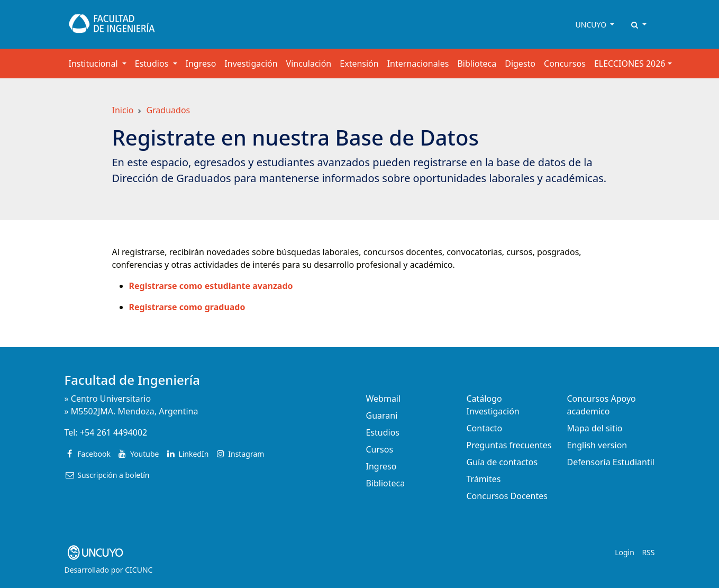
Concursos (565, 64)
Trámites (484, 479)
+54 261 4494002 (113, 432)
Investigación (251, 64)
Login (625, 552)
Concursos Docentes (507, 496)
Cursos (380, 449)
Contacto (485, 428)
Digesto (520, 64)
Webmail (384, 399)
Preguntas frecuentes (509, 445)
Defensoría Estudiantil (611, 462)
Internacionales (418, 64)
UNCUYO (592, 25)
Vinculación (309, 64)
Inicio (123, 110)
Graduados (168, 110)
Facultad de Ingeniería (133, 380)
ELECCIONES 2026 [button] (630, 64)
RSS (648, 552)
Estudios (383, 432)
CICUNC (139, 570)
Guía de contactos (502, 462)
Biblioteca (477, 64)
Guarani (382, 415)
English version (597, 445)
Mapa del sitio (595, 428)
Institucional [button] (94, 64)
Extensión (359, 64)
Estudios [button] (153, 64)
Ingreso (201, 64)
